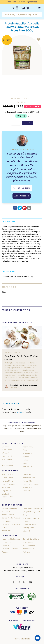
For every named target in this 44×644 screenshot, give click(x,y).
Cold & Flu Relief (30, 524)
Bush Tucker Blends (31, 484)
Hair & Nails (7, 521)
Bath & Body (28, 447)
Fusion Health (8, 478)
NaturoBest (7, 487)
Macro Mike (28, 481)
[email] (29, 208)
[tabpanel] (22, 55)
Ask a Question (22, 196)
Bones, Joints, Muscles (11, 518)
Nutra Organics (8, 474)
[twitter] (20, 208)
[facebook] (15, 208)
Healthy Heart (29, 528)
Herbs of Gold (7, 481)
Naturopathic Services (11, 539)
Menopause (6, 530)
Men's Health (7, 456)
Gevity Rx (27, 474)
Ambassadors (28, 549)
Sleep (25, 515)
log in (19, 412)
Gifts (25, 463)
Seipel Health (7, 491)
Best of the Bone (9, 484)
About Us (6, 545)
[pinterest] (24, 208)
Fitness (26, 457)
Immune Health (8, 515)
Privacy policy (29, 542)
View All (26, 491)
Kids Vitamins (7, 465)
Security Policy (29, 545)
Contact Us (6, 542)
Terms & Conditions (31, 539)
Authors (26, 552)
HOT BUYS (27, 466)
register (28, 412)
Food (25, 450)
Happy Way (28, 487)
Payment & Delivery (10, 549)
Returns (5, 552)
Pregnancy (27, 453)
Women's (6, 453)
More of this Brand (22, 188)
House (26, 460)
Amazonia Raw (29, 478)
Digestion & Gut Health (32, 509)
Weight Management (31, 512)
